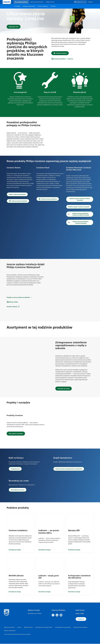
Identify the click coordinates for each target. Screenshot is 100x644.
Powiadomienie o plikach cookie (44, 628)
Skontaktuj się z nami (18, 490)
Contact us (81, 619)
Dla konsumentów (37, 2)
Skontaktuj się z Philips (35, 614)
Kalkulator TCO (14, 27)
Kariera (19, 628)
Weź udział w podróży (16, 434)
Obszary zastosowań (29, 6)
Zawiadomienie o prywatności (63, 628)
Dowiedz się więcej (64, 389)
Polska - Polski (80, 614)
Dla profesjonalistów (21, 2)
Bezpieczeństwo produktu (80, 628)
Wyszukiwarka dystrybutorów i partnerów (69, 469)
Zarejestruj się (15, 469)
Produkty (17, 6)
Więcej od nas (50, 2)
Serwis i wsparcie (43, 6)
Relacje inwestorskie (9, 628)
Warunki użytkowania (10, 631)
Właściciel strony (28, 628)
